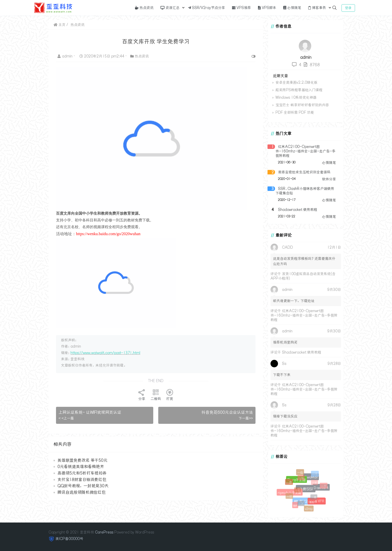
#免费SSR (305, 488)
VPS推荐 (241, 8)
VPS (321, 501)
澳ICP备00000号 (69, 539)
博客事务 (317, 8)
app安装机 (316, 501)
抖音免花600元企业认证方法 (227, 412)
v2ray (309, 509)
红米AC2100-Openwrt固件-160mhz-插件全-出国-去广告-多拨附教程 (305, 151)
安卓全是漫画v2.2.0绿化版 (296, 82)
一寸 (315, 483)
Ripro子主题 (296, 479)
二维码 (156, 395)
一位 (300, 473)
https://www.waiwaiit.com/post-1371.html (105, 353)
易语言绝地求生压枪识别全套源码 (304, 172)
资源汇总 (170, 8)
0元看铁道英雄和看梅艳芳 (81, 467)
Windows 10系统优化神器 (296, 97)
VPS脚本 (267, 8)
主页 (59, 25)
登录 (348, 8)
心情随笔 (292, 8)
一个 (315, 474)
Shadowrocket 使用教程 (298, 210)
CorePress (104, 532)
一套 (315, 498)
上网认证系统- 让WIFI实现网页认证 (90, 412)
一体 (289, 482)
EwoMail (311, 477)
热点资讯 (144, 8)
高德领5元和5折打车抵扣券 (82, 473)
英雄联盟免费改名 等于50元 (82, 460)
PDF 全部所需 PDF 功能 (295, 112)
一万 (324, 486)
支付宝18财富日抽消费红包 (82, 480)
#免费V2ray (302, 501)
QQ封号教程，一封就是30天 (83, 486)
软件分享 (329, 179)
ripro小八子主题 (289, 492)
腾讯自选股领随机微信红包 (81, 492)
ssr (295, 505)
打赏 (170, 395)
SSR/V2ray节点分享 (206, 8)
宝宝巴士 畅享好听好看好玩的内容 (302, 105)
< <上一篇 (66, 418)
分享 (142, 395)
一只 (301, 504)
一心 (298, 491)
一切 (290, 497)
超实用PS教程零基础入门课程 (299, 90)
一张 (302, 479)
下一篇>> (246, 418)
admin (65, 56)
